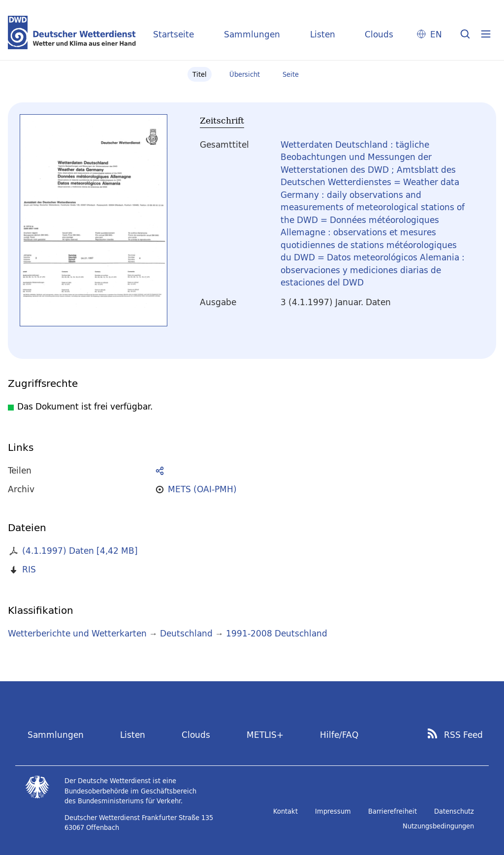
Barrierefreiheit (393, 811)
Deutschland (186, 633)
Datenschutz (454, 811)
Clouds (379, 34)
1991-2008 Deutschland (277, 633)
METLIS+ (265, 735)
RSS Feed (463, 735)
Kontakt (285, 811)
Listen (323, 34)
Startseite (173, 34)
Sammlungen (252, 34)
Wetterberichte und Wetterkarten (77, 633)
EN (436, 34)
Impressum (333, 811)
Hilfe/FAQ (339, 735)
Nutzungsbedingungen (438, 826)
